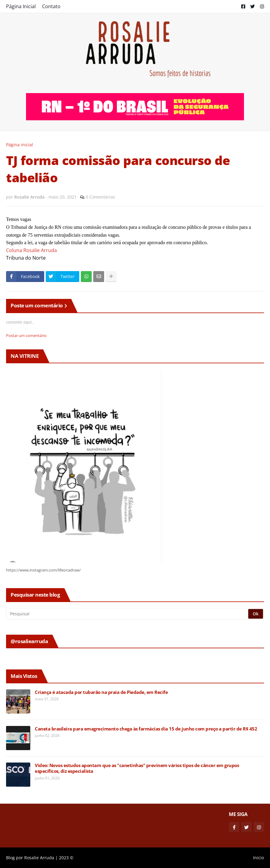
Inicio (258, 858)
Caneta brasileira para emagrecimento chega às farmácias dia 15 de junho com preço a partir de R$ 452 (146, 729)
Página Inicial (21, 6)
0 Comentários (100, 197)
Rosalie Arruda (39, 858)
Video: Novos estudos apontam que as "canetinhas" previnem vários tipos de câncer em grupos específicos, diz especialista (137, 768)
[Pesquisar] (128, 614)
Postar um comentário (26, 335)
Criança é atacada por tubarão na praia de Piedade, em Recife (101, 692)
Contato (51, 6)
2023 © (66, 858)
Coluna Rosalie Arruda (31, 250)
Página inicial (20, 145)
